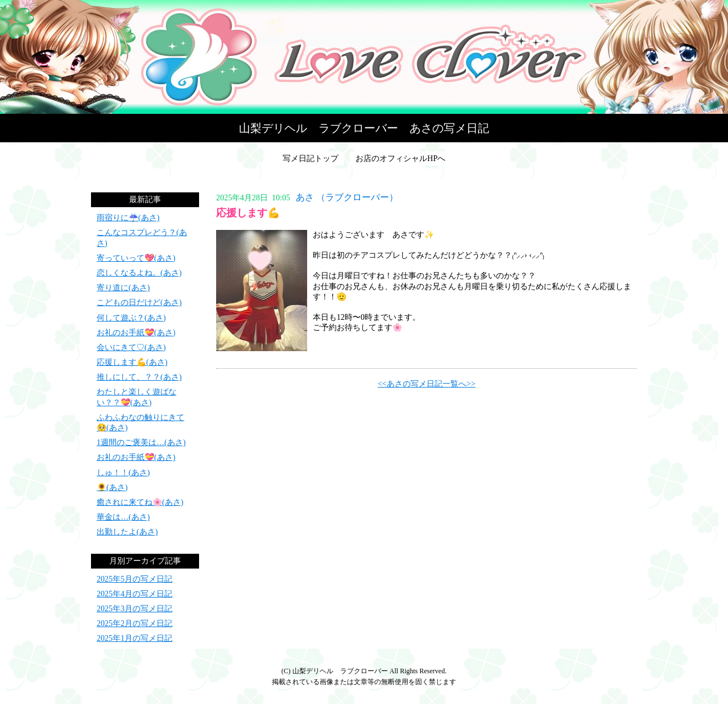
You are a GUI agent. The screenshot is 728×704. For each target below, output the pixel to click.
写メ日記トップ (311, 158)
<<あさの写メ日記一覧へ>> (427, 384)
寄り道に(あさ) (123, 288)
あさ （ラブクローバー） (347, 197)
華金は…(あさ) (123, 517)
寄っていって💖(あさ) (136, 258)
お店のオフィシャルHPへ (400, 158)
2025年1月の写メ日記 (135, 638)
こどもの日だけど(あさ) (139, 302)
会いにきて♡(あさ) (131, 347)
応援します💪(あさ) (132, 362)
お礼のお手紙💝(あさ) (136, 333)
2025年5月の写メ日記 (135, 579)
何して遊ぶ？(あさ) (131, 318)
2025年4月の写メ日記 (135, 594)
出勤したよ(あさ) (127, 532)
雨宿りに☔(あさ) (128, 218)
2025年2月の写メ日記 (135, 623)
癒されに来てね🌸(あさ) (140, 502)
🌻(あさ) (112, 487)
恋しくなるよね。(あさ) (139, 273)
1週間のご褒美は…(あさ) (141, 442)
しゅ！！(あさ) (123, 473)
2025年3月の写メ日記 (135, 609)
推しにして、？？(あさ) (139, 377)
